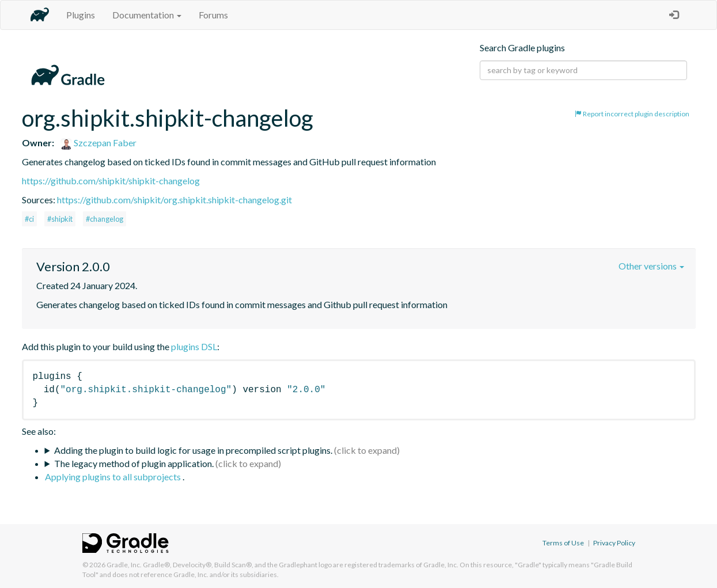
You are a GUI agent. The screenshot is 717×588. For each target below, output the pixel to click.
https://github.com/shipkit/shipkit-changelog (111, 181)
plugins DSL (194, 346)
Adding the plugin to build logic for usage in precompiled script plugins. (193, 450)
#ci (29, 219)
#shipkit (60, 219)
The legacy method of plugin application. (134, 463)
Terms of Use (563, 543)
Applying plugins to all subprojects (114, 477)
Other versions (651, 266)
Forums (213, 15)
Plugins (81, 15)
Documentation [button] (147, 15)
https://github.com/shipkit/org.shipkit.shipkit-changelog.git (174, 200)
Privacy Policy (614, 543)
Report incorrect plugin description (632, 114)
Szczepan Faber (98, 143)
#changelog (105, 219)
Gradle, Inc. (124, 565)
